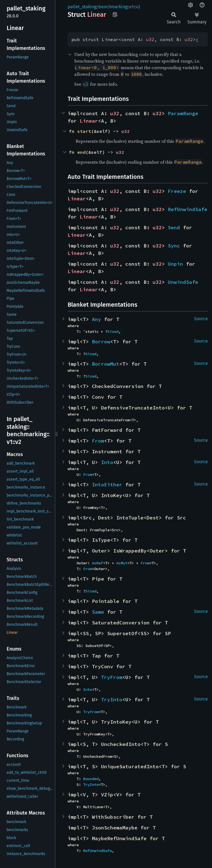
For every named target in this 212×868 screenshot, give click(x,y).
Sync (174, 246)
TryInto (112, 699)
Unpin (175, 264)
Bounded (91, 779)
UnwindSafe (183, 282)
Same (98, 612)
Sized (113, 331)
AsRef (97, 563)
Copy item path (115, 14)
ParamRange (183, 113)
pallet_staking (82, 7)
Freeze (177, 191)
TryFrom (112, 677)
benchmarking (113, 7)
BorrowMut (106, 364)
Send (174, 227)
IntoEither (107, 485)
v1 (132, 7)
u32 (150, 39)
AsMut (122, 563)
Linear (89, 121)
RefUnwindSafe (188, 209)
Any (96, 319)
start (84, 131)
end (81, 152)
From (98, 441)
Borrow (101, 342)
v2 (138, 7)
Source (201, 319)
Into (107, 462)
